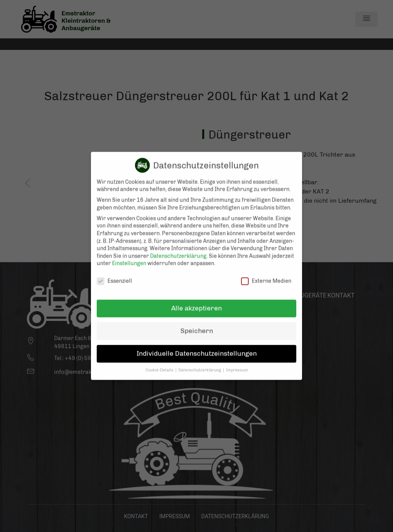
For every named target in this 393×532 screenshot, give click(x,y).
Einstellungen (129, 257)
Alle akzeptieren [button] (196, 302)
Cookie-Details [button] (160, 364)
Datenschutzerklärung (178, 250)
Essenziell (114, 275)
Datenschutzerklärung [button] (200, 364)
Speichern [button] (197, 324)
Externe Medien (266, 275)
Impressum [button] (237, 364)
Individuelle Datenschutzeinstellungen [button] (197, 347)
